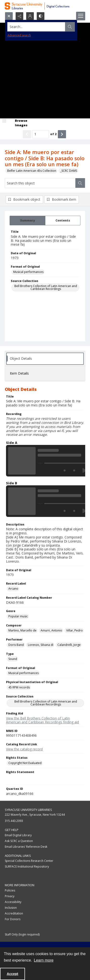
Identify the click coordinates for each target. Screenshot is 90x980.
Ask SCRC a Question (19, 841)
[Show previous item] (27, 134)
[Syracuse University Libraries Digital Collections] (45, 6)
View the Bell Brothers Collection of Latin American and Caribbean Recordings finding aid (42, 720)
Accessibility (13, 902)
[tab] (27, 221)
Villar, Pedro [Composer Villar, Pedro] (75, 630)
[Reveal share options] (19, 16)
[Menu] (81, 16)
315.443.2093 (14, 821)
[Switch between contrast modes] (41, 16)
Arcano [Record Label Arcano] (13, 589)
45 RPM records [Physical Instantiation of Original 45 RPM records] (19, 687)
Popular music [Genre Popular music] (18, 616)
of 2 (53, 134)
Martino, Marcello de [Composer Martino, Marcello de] (22, 630)
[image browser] (18, 123)
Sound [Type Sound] (13, 659)
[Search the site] (36, 27)
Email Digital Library (18, 835)
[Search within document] (80, 183)
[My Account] (30, 16)
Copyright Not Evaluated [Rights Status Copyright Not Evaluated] (25, 763)
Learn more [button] (44, 960)
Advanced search (19, 35)
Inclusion (11, 908)
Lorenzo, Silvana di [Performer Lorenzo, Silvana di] (41, 645)
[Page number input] (41, 134)
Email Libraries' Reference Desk (26, 847)
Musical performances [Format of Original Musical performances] (28, 272)
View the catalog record (24, 749)
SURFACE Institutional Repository (27, 866)
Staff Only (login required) (22, 934)
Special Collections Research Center (29, 861)
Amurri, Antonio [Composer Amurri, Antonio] (51, 630)
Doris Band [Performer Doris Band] (16, 645)
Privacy (10, 896)
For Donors (13, 919)
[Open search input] (9, 16)
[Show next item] (62, 134)
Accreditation (14, 913)
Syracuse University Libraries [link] (28, 810)
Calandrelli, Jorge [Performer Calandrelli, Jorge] (69, 645)
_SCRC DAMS (69, 171)
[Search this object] (40, 183)
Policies (10, 890)
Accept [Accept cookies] (12, 974)
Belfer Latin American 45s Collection (32, 171)
